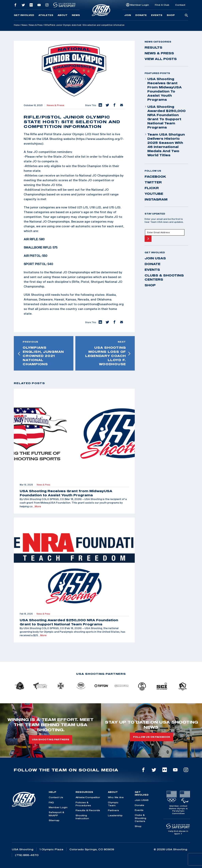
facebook (155, 177)
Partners (113, 810)
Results (153, 47)
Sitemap (54, 820)
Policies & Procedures (83, 804)
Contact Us (56, 797)
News (76, 15)
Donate (141, 15)
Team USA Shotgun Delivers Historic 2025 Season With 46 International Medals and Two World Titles (165, 145)
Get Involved (24, 15)
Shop (171, 15)
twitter (153, 182)
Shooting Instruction (82, 817)
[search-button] (186, 16)
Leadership (115, 815)
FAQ (51, 802)
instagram (156, 199)
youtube (154, 194)
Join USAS (155, 258)
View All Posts (161, 59)
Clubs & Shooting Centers (164, 277)
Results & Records (88, 810)
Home (17, 25)
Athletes (46, 15)
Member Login (140, 5)
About (63, 15)
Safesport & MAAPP (56, 814)
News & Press (36, 25)
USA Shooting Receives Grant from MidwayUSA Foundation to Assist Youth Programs (163, 89)
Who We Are (116, 797)
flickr (152, 188)
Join (128, 15)
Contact (180, 5)
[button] (100, 105)
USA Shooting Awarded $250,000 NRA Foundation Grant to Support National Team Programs (165, 117)
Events (157, 15)
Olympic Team (113, 804)
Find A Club (162, 5)
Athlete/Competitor (88, 797)
